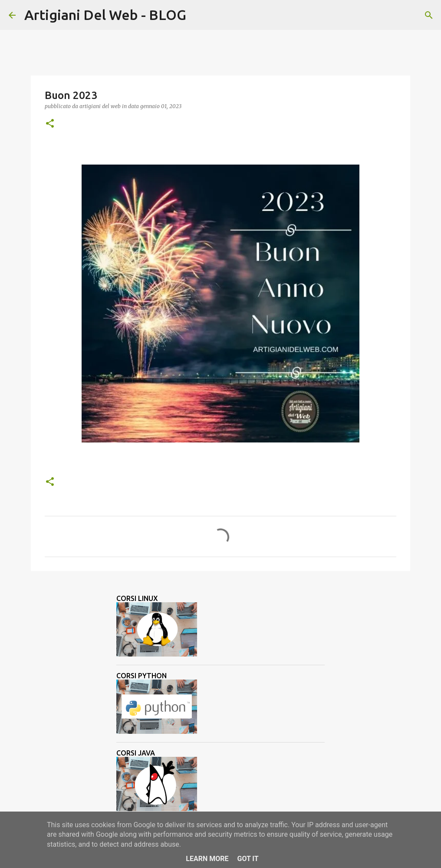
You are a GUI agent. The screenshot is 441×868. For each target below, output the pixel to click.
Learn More (207, 859)
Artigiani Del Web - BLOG (105, 15)
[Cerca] (198, 15)
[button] (50, 124)
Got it (248, 859)
